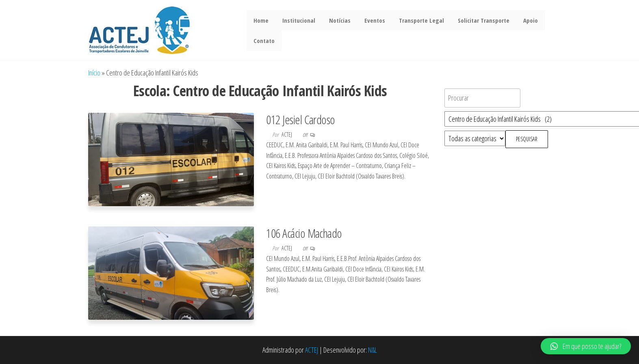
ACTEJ (312, 350)
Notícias (336, 20)
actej (287, 135)
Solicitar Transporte (475, 20)
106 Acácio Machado (304, 233)
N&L (373, 350)
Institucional (296, 20)
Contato (263, 41)
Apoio (520, 20)
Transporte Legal (414, 20)
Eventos (369, 20)
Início (94, 73)
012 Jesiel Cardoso (301, 120)
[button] (586, 346)
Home (260, 20)
